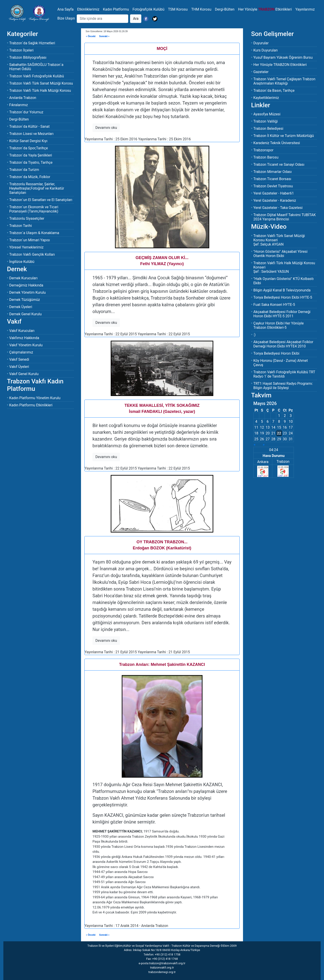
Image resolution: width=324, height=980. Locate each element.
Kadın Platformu (116, 9)
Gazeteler (261, 72)
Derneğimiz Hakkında (26, 285)
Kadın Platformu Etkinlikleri (31, 405)
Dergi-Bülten (225, 9)
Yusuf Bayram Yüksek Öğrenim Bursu (283, 57)
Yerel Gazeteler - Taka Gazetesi (278, 208)
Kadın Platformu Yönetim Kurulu (35, 398)
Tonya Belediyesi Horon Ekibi (276, 353)
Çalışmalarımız (21, 352)
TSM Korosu (178, 9)
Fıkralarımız (19, 105)
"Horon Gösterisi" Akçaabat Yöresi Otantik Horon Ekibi (280, 254)
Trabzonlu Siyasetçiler (27, 218)
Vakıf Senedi (19, 359)
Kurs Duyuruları (265, 50)
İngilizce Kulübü (22, 262)
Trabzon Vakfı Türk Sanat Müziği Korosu (41, 83)
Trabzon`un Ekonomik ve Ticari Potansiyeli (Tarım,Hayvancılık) (34, 209)
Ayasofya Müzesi (267, 114)
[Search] (102, 19)
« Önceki (91, 36)
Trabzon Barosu (266, 157)
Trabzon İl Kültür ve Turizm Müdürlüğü (284, 136)
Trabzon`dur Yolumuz (26, 112)
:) (254, 335)
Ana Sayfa (65, 9)
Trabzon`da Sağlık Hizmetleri (32, 43)
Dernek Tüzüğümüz (25, 300)
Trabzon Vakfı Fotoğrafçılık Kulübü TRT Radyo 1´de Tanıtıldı (284, 374)
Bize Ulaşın (66, 18)
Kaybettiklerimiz (266, 98)
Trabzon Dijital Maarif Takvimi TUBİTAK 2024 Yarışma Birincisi (285, 217)
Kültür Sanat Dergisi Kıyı (28, 141)
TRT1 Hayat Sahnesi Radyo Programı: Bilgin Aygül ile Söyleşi (283, 386)
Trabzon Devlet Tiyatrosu (273, 186)
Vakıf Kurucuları (22, 331)
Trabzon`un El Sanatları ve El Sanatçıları (41, 200)
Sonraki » (104, 36)
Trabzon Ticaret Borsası (272, 179)
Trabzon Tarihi (20, 226)
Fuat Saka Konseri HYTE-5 (274, 305)
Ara (136, 19)
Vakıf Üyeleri (19, 367)
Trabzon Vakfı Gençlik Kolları (32, 254)
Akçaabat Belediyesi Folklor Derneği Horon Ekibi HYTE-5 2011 (282, 314)
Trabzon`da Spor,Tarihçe (29, 148)
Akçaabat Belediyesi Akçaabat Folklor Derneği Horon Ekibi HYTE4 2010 (283, 344)
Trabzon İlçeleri (21, 50)
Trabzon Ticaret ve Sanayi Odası (279, 164)
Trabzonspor (263, 150)
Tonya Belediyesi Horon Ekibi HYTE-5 (283, 297)
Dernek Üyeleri (21, 307)
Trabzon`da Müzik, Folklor (30, 177)
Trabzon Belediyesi (268, 129)
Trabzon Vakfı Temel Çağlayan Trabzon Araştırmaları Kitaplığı (284, 81)
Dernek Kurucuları (23, 278)
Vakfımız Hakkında (24, 338)
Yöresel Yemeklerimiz (26, 247)
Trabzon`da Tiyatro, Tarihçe (31, 162)
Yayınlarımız (305, 9)
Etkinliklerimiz (88, 9)
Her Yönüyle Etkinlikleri (265, 9)
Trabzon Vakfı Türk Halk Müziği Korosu (40, 91)
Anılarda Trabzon (23, 98)
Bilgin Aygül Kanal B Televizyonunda (282, 290)
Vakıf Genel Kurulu (24, 374)
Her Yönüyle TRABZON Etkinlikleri (280, 65)
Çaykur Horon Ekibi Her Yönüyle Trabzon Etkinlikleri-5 (279, 325)
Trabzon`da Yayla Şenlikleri (31, 155)
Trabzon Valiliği (265, 121)
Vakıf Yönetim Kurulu (26, 345)
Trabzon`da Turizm (24, 170)
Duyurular (261, 43)
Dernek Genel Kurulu (25, 314)
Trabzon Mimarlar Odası (272, 172)
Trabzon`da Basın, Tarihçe (274, 91)
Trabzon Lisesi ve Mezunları (31, 134)
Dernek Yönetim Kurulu (27, 292)
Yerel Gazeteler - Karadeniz (275, 200)
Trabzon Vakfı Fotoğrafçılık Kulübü (37, 76)
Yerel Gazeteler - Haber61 (274, 193)
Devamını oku (106, 128)
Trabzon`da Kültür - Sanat (29, 126)
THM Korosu (201, 9)
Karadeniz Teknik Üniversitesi (277, 143)
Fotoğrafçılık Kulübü (148, 9)
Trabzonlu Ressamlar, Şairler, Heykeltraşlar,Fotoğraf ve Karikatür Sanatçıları (37, 188)
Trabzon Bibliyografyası (28, 57)
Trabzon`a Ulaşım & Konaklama (34, 233)
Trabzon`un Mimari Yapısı (30, 240)
